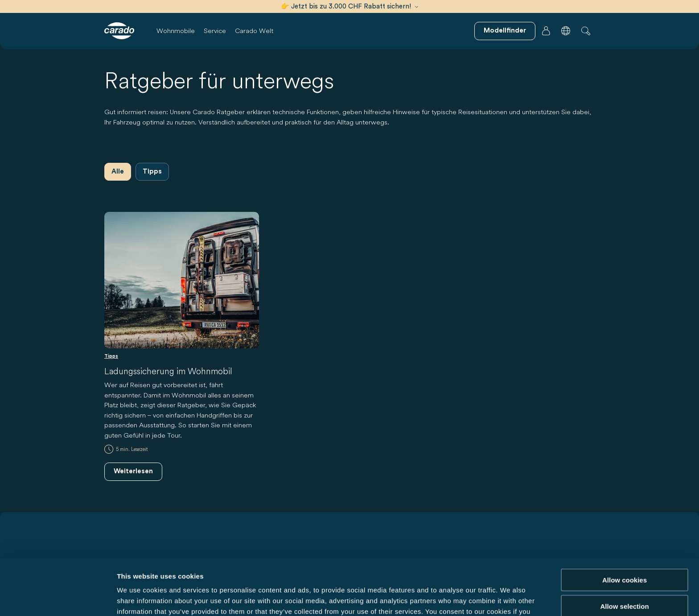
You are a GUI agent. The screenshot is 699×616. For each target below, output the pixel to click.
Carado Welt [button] (254, 31)
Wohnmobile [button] (176, 31)
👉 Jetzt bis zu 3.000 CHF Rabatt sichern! (349, 6)
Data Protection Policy (368, 569)
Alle (118, 172)
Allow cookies (625, 527)
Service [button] (215, 31)
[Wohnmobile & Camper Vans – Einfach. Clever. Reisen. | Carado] (119, 31)
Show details (468, 598)
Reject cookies (624, 579)
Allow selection (624, 553)
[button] (566, 31)
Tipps (152, 172)
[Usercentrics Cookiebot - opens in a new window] (58, 599)
